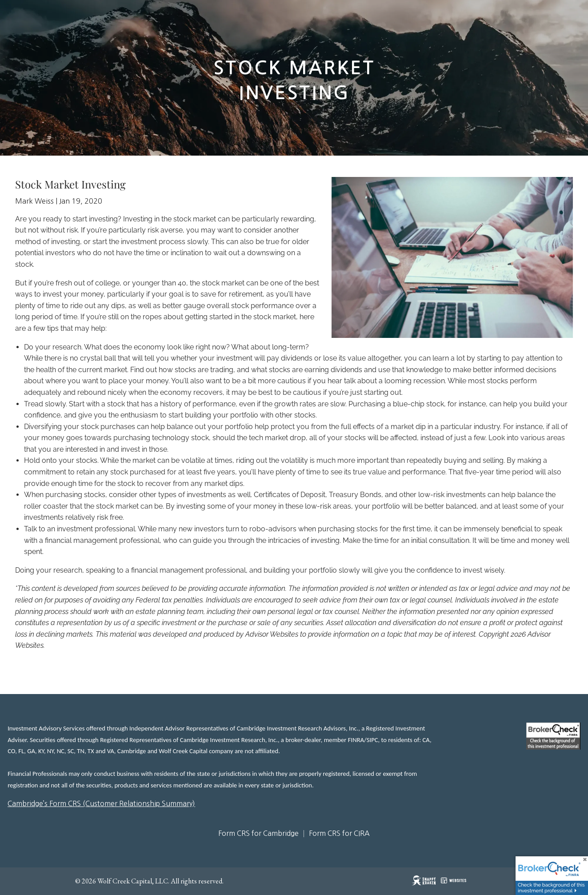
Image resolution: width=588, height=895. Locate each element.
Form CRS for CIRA (339, 833)
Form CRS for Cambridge (258, 833)
